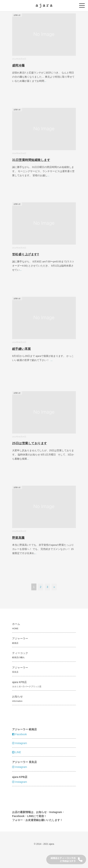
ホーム (16, 626)
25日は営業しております (30, 443)
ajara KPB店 (27, 684)
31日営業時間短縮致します (31, 160)
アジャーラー (20, 640)
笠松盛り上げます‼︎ (26, 254)
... (45, 81)
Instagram (20, 743)
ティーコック (20, 655)
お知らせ (17, 15)
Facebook (19, 734)
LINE (17, 752)
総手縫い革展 (22, 349)
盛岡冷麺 (18, 65)
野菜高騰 (18, 538)
